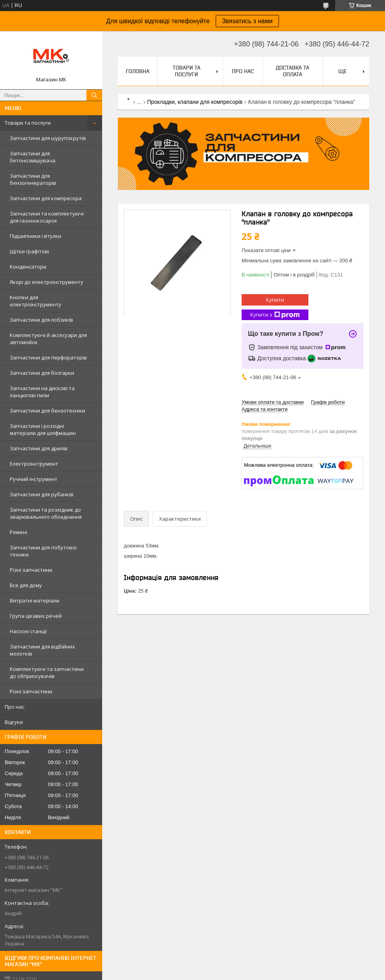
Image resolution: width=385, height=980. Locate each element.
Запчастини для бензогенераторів (33, 179)
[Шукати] (94, 95)
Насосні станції (28, 631)
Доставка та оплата (292, 71)
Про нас (15, 707)
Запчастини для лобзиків (41, 320)
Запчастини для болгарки (42, 373)
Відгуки (14, 722)
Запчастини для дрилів (39, 448)
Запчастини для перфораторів (48, 357)
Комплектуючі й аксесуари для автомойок (48, 339)
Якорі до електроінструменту (47, 282)
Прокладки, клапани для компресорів (195, 102)
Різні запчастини (31, 570)
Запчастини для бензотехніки (48, 411)
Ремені (18, 532)
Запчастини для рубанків (42, 494)
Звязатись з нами (247, 21)
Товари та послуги (28, 123)
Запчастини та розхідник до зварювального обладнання (46, 513)
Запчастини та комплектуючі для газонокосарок (47, 217)
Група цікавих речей (36, 616)
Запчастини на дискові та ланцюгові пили (42, 392)
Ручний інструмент (34, 479)
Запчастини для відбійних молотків (42, 650)
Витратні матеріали (35, 601)
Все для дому (26, 585)
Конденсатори (28, 267)
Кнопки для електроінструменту (36, 301)
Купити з (275, 315)
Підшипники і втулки (36, 236)
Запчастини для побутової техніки (43, 551)
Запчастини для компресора (46, 198)
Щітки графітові (29, 251)
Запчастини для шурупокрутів (48, 138)
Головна (137, 71)
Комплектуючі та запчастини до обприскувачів (47, 672)
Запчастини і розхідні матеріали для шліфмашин (43, 429)
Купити (275, 300)
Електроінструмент (34, 464)
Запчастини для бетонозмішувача (33, 157)
